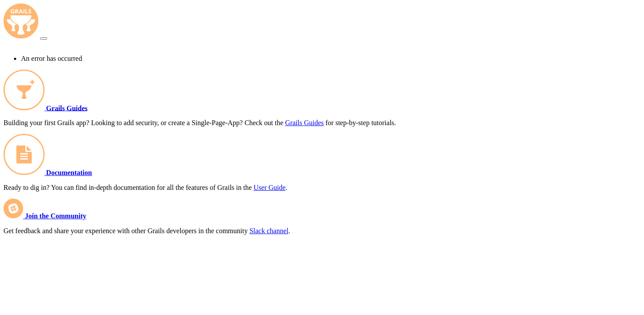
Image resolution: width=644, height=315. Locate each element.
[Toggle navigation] (44, 38)
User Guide (269, 187)
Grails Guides (67, 108)
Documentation (69, 173)
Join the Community (55, 216)
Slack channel (269, 231)
